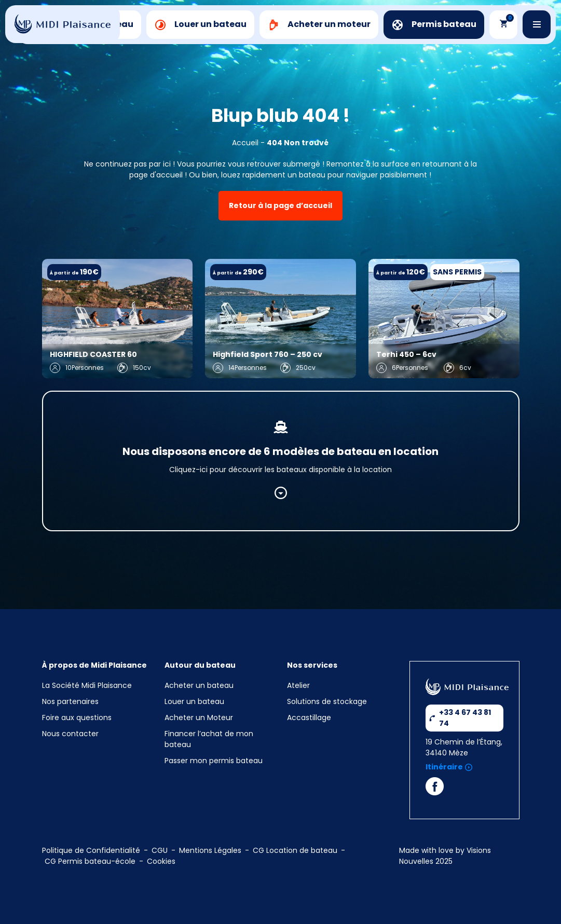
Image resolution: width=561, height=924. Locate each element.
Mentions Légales (210, 850)
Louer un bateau (194, 701)
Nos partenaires (70, 701)
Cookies (161, 861)
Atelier (298, 685)
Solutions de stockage (328, 701)
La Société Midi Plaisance (87, 685)
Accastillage (309, 718)
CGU (160, 850)
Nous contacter (70, 734)
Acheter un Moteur (199, 718)
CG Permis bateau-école (90, 861)
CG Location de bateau (295, 850)
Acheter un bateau (199, 685)
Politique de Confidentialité (91, 850)
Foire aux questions (77, 718)
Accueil (245, 143)
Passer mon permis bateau (214, 761)
